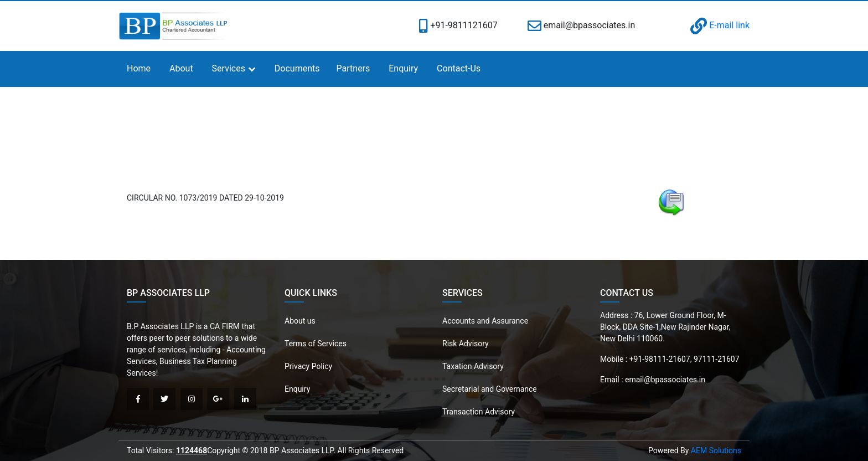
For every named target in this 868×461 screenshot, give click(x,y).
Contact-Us (459, 68)
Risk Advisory (466, 344)
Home (139, 68)
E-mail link (720, 25)
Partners (353, 68)
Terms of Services (316, 344)
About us (300, 321)
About (181, 68)
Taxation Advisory (473, 366)
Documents (297, 68)
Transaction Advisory (479, 412)
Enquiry (403, 68)
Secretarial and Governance (490, 389)
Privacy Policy (308, 366)
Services (229, 68)
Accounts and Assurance (485, 321)
